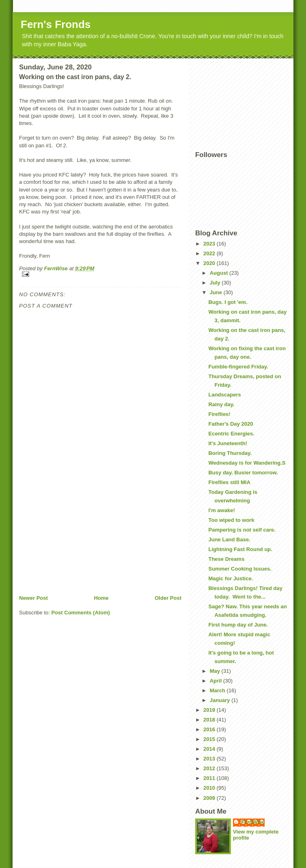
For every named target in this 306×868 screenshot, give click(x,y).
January (221, 700)
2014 (210, 749)
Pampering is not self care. (242, 530)
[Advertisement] (80, 538)
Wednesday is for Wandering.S (247, 463)
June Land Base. (229, 540)
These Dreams (226, 559)
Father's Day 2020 (231, 424)
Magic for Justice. (231, 578)
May (216, 671)
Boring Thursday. (230, 453)
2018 (210, 720)
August (220, 273)
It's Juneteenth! (228, 443)
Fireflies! (219, 414)
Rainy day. (221, 404)
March (218, 690)
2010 (210, 788)
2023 (210, 244)
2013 (210, 759)
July (216, 283)
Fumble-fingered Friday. (238, 367)
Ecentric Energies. (231, 434)
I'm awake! (221, 510)
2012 (210, 768)
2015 (210, 739)
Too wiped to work (231, 520)
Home (101, 598)
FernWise (253, 822)
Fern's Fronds (56, 24)
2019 (210, 710)
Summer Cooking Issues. (240, 569)
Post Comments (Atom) (81, 613)
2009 (210, 798)
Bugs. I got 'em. (228, 302)
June (217, 292)
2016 (210, 729)
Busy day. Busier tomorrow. (243, 473)
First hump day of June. (238, 625)
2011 (210, 778)
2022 (210, 253)
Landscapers (224, 395)
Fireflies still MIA (229, 482)
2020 (210, 263)
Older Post (168, 598)
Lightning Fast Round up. (240, 549)
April (217, 681)
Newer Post (33, 598)
